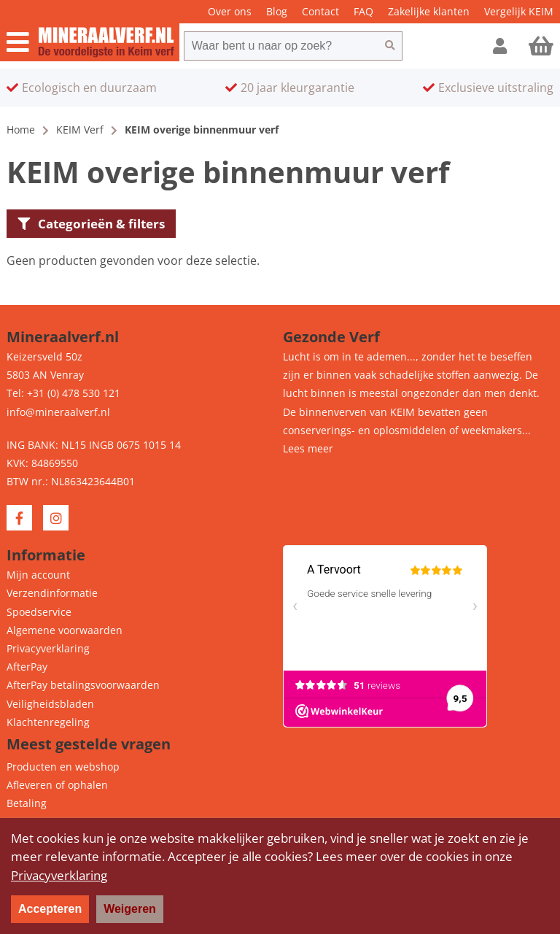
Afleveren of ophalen (57, 785)
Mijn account (38, 575)
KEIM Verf (80, 130)
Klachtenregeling (48, 722)
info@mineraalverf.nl (58, 412)
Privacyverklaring (48, 648)
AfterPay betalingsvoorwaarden (83, 685)
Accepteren (50, 909)
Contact (320, 11)
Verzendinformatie (52, 593)
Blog (277, 11)
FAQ (363, 11)
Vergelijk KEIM (519, 11)
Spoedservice (39, 612)
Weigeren (130, 909)
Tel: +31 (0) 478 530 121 (63, 393)
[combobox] (281, 46)
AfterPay (27, 667)
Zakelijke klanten (429, 11)
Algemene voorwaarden (65, 630)
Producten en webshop (63, 767)
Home (21, 130)
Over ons (230, 11)
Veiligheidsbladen (50, 704)
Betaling (27, 803)
